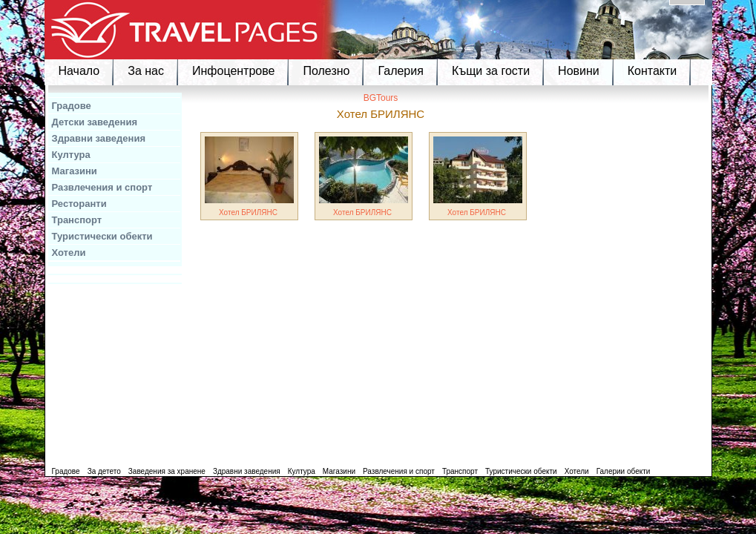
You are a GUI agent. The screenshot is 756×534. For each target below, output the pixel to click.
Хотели (69, 253)
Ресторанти (79, 204)
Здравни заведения (99, 138)
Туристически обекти (102, 236)
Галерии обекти (624, 471)
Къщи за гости (491, 71)
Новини (579, 71)
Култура (71, 155)
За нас (146, 71)
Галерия (400, 71)
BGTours (381, 98)
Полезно (326, 71)
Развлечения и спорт (102, 187)
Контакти (653, 71)
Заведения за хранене (167, 471)
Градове (72, 106)
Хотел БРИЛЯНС (248, 212)
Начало (79, 71)
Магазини (75, 171)
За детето (104, 471)
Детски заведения (95, 122)
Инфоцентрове (233, 71)
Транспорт (77, 220)
